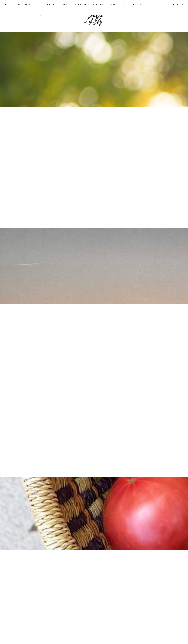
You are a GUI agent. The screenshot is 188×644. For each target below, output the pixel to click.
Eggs (57, 25)
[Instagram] (178, 1)
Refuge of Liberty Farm (94, 25)
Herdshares (135, 25)
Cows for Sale (155, 25)
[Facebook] (174, 1)
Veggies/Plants (40, 25)
